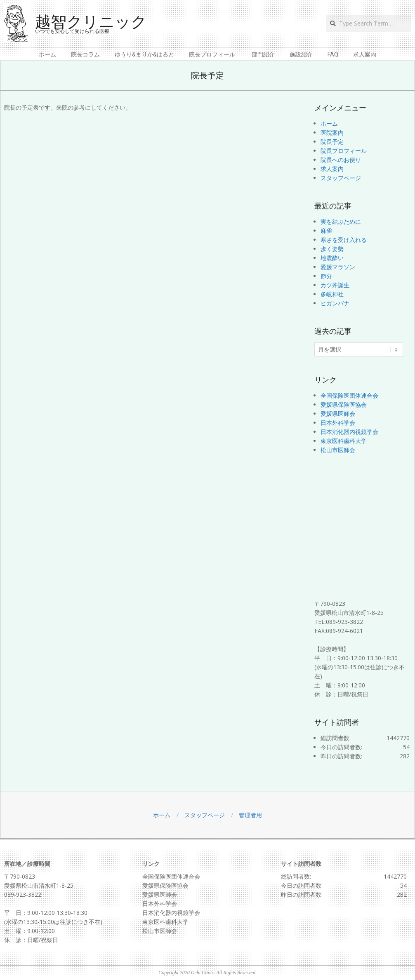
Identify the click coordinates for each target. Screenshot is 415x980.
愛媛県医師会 (338, 414)
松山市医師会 (338, 450)
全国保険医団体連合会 (349, 395)
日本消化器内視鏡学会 (349, 432)
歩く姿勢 (332, 249)
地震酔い (332, 258)
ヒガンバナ (335, 303)
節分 (326, 276)
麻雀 (326, 231)
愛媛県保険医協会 (344, 404)
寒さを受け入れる (344, 240)
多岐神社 (332, 294)
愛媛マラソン (338, 267)
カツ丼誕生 (335, 285)
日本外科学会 (338, 423)
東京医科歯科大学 (344, 441)
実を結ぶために (341, 222)
